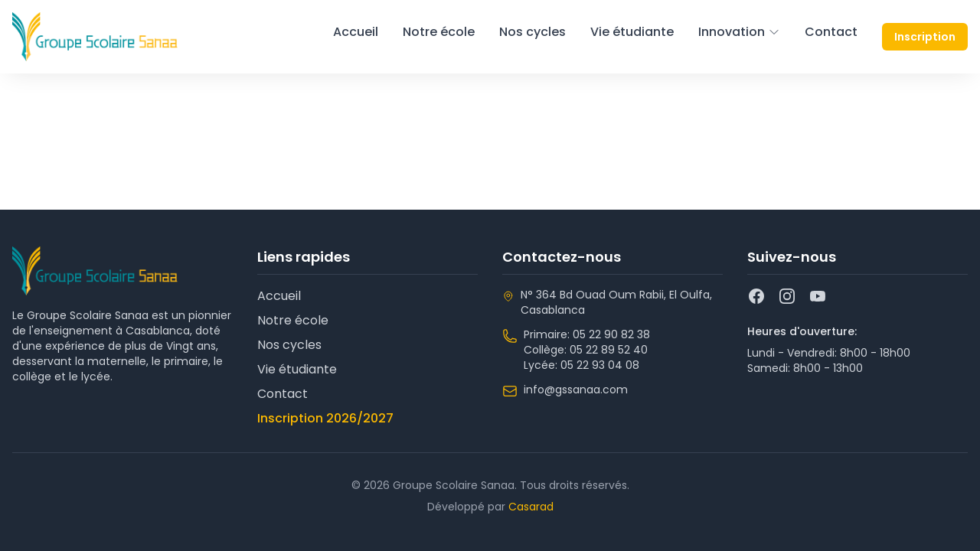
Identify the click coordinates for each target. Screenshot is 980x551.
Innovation (739, 32)
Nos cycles (532, 32)
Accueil (356, 32)
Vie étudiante (632, 32)
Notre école (439, 32)
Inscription (925, 37)
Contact (831, 32)
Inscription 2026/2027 (325, 418)
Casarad (531, 507)
